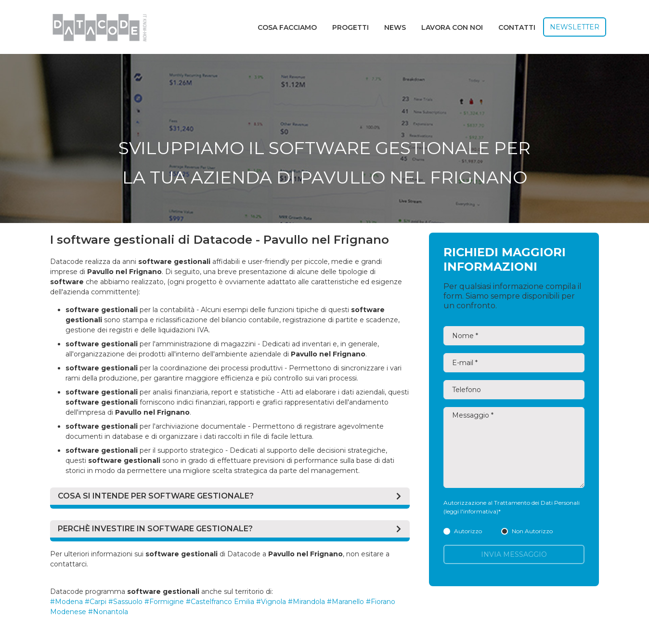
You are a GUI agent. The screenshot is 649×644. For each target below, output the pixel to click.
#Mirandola (306, 602)
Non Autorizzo (527, 531)
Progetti (350, 27)
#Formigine (164, 602)
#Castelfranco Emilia (220, 602)
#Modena (66, 602)
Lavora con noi (452, 27)
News (395, 27)
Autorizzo (463, 531)
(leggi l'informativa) (471, 511)
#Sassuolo (125, 602)
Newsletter (575, 27)
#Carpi (96, 602)
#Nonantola (108, 612)
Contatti (517, 27)
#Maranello (345, 602)
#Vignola (271, 602)
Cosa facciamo (287, 27)
